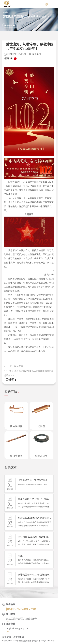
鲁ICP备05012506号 (47, 641)
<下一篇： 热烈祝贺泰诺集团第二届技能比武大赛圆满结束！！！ (29, 373)
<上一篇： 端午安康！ (14, 366)
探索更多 (10, 25)
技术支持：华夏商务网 (13, 637)
